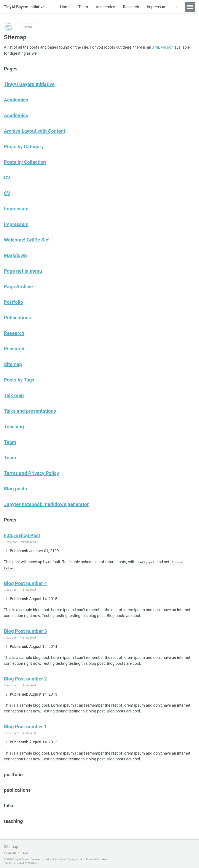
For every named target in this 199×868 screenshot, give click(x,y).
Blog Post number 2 (25, 678)
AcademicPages (64, 858)
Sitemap (13, 364)
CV (7, 177)
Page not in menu (23, 271)
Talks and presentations (30, 411)
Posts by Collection (25, 162)
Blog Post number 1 (25, 725)
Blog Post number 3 (25, 630)
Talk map (14, 395)
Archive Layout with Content (35, 131)
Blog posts (16, 488)
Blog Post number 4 (25, 583)
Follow (28, 27)
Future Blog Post (22, 535)
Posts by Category (24, 146)
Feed (23, 851)
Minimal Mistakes (96, 858)
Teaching (14, 426)
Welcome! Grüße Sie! (27, 240)
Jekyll (49, 858)
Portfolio (14, 302)
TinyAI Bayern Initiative (24, 7)
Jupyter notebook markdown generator (46, 504)
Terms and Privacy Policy (32, 473)
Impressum (157, 7)
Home (65, 7)
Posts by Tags (19, 380)
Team (83, 7)
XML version (163, 47)
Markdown (15, 255)
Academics (105, 7)
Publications (18, 317)
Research (131, 7)
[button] (177, 7)
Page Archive (18, 286)
